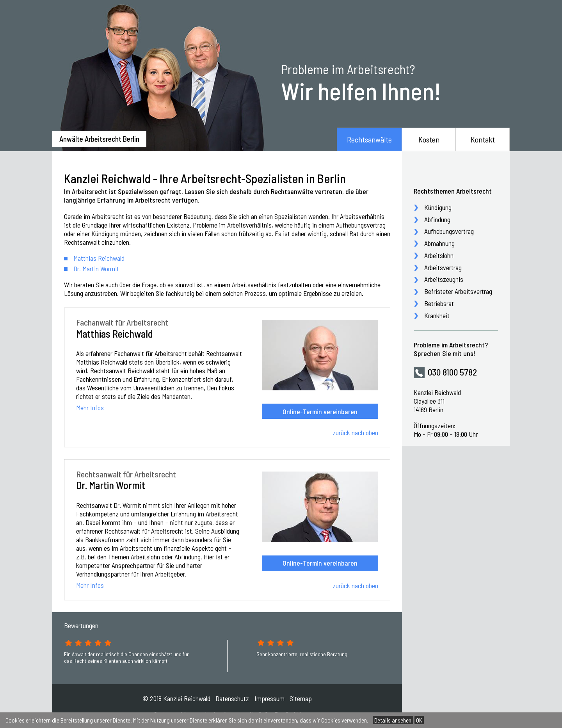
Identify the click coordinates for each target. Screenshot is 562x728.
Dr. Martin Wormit (96, 269)
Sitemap (301, 698)
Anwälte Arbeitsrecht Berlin (99, 139)
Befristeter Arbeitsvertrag (458, 291)
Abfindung (437, 219)
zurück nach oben (355, 433)
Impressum (269, 698)
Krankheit (437, 315)
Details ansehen (393, 720)
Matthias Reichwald (99, 258)
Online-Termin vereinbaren (320, 411)
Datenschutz (232, 698)
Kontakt (483, 139)
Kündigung (438, 207)
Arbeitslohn (439, 255)
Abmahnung (439, 243)
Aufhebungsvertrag (449, 231)
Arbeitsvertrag (443, 267)
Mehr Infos (90, 408)
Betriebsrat (439, 303)
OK (419, 720)
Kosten (429, 139)
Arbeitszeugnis (444, 279)
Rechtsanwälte (369, 139)
